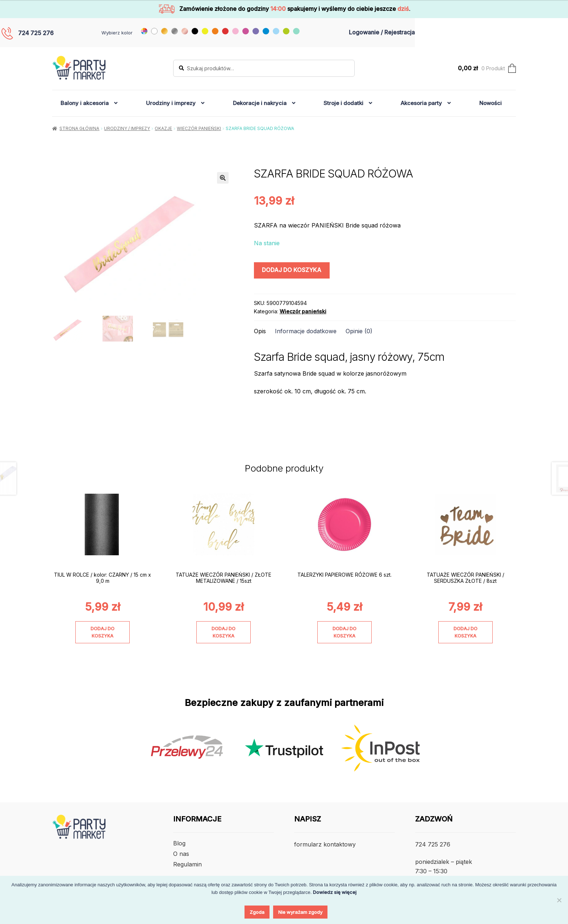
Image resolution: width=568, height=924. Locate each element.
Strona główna (79, 128)
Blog (179, 843)
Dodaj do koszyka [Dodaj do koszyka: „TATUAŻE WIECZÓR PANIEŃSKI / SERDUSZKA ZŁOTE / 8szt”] (465, 632)
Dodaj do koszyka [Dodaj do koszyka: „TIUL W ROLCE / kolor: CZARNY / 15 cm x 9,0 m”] (103, 632)
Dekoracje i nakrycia (260, 103)
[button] (223, 178)
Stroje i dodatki (343, 103)
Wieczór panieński (199, 128)
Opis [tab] (260, 331)
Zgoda (257, 912)
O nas (181, 854)
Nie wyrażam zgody (300, 912)
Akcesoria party (421, 103)
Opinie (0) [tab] (359, 331)
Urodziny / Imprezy (127, 128)
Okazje (163, 128)
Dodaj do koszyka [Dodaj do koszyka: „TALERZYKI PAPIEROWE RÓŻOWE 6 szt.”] (344, 632)
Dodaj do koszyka (292, 270)
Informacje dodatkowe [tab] (306, 331)
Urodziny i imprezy (171, 103)
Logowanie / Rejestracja (382, 32)
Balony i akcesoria (85, 103)
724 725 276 (36, 33)
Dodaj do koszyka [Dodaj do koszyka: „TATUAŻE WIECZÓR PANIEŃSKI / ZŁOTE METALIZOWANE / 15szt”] (224, 632)
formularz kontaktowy (325, 844)
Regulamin (187, 864)
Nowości (490, 103)
